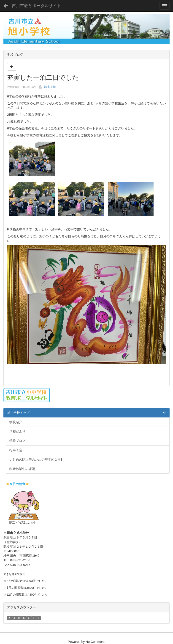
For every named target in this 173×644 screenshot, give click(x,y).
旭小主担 (47, 87)
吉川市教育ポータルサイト (36, 6)
